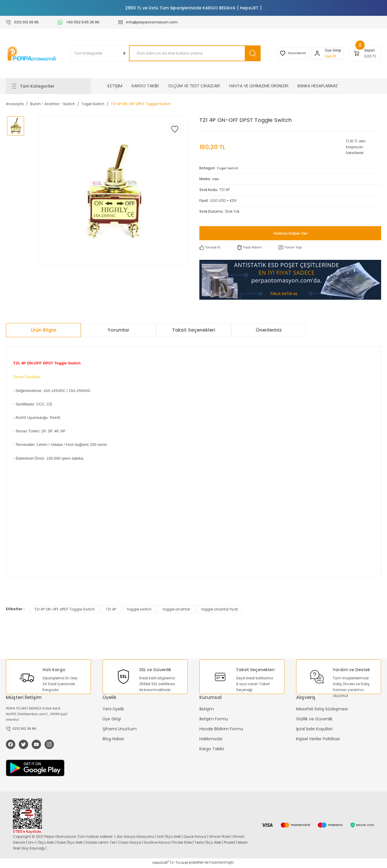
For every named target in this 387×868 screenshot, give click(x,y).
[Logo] (32, 53)
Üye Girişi (112, 719)
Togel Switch (228, 168)
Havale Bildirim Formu (221, 729)
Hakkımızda (211, 739)
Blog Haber (113, 739)
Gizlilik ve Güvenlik (314, 719)
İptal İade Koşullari (314, 729)
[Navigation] (48, 86)
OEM (216, 179)
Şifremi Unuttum (120, 729)
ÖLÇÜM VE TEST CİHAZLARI (194, 86)
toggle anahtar (176, 609)
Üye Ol (328, 56)
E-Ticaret (180, 864)
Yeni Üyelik (113, 709)
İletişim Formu (214, 719)
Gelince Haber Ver (290, 233)
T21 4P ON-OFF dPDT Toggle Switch (64, 609)
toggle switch (139, 609)
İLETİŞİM (115, 86)
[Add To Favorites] (175, 129)
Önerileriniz (269, 330)
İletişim (207, 709)
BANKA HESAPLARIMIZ (318, 86)
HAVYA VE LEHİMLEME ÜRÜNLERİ (259, 86)
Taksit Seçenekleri (194, 330)
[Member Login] (315, 53)
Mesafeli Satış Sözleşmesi (322, 709)
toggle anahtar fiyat (220, 609)
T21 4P (111, 609)
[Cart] (365, 53)
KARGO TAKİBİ (145, 86)
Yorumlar (118, 330)
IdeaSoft (161, 864)
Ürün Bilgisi (44, 330)
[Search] (189, 53)
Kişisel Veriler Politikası (318, 739)
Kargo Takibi (212, 749)
